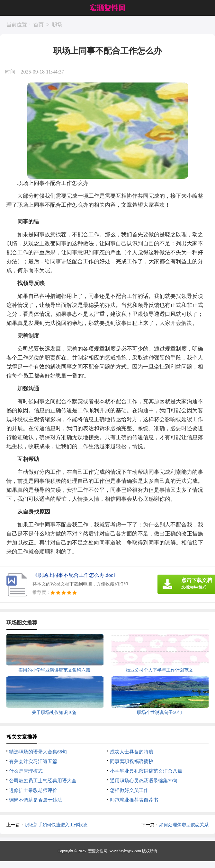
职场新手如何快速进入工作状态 (56, 825)
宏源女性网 (98, 851)
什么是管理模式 (26, 771)
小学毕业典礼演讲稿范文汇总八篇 (146, 771)
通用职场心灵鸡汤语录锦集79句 (144, 781)
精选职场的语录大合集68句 (38, 752)
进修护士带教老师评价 (33, 790)
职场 (57, 25)
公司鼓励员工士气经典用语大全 (43, 781)
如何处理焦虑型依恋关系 (184, 825)
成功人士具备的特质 (132, 752)
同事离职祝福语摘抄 (132, 761)
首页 (39, 25)
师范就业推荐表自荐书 (134, 800)
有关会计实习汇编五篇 (33, 761)
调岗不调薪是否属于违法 (36, 800)
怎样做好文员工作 (129, 790)
